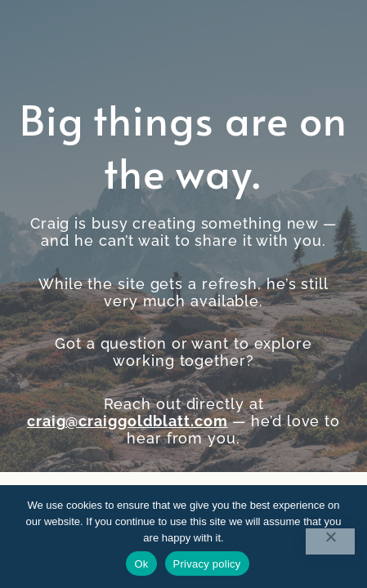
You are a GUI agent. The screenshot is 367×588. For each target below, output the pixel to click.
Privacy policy (207, 564)
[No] (330, 541)
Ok (141, 564)
